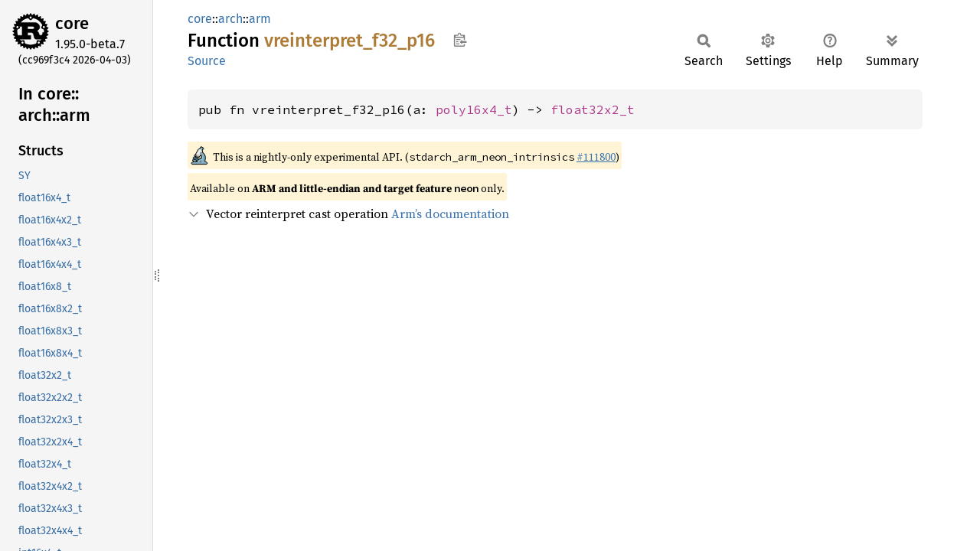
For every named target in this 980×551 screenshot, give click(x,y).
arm (260, 19)
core (72, 23)
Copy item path (460, 40)
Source (207, 61)
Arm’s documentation (450, 214)
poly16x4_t (474, 109)
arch (230, 19)
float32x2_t (593, 109)
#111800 (596, 157)
